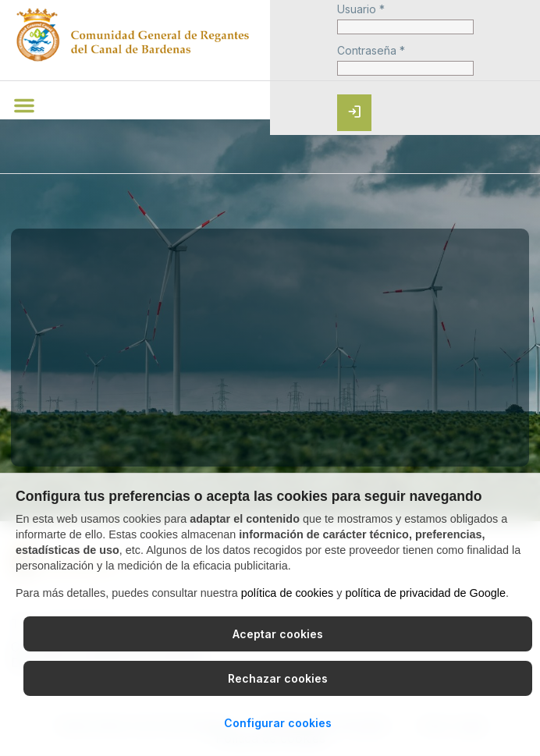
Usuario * (361, 9)
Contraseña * (371, 51)
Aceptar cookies (278, 634)
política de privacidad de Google (425, 593)
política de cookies (287, 593)
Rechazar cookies (278, 678)
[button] (24, 105)
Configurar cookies (278, 723)
